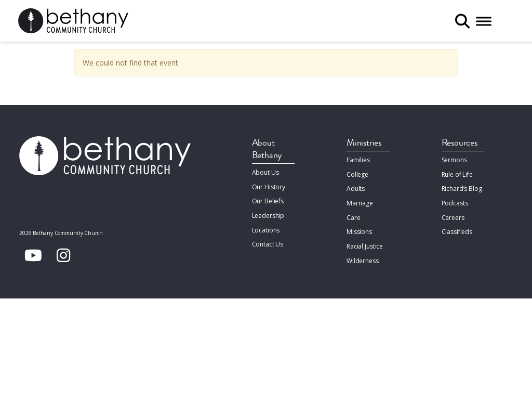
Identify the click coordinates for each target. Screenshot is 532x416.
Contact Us (268, 243)
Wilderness (363, 258)
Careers (453, 216)
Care (353, 216)
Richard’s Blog (462, 188)
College (357, 174)
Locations (266, 229)
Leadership (268, 214)
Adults (356, 188)
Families (358, 160)
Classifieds (457, 230)
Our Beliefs (268, 200)
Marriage (360, 202)
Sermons (454, 160)
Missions (359, 230)
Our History (269, 186)
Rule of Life (457, 174)
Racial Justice (365, 244)
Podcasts (455, 202)
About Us (265, 172)
